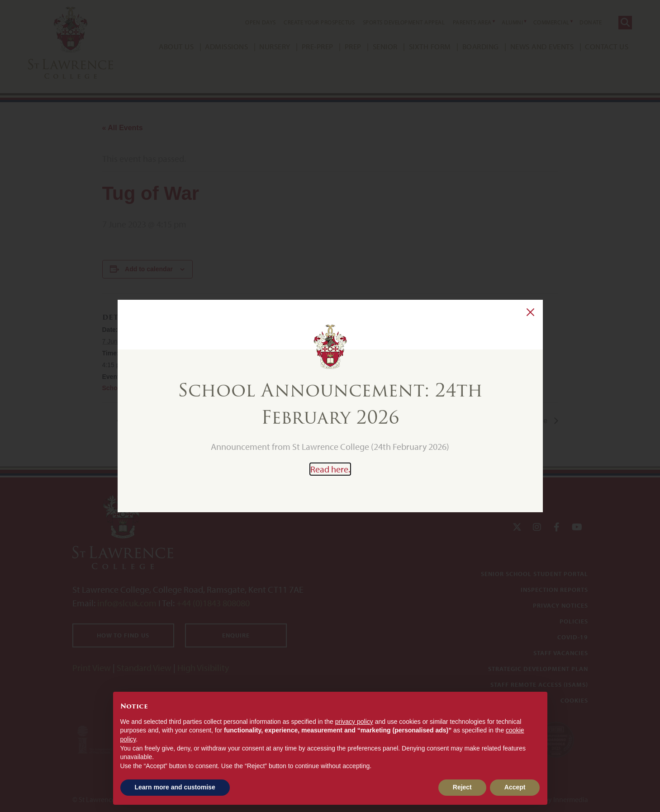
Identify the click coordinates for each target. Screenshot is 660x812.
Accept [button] (515, 787)
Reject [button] (462, 787)
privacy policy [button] (354, 722)
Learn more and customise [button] (175, 787)
